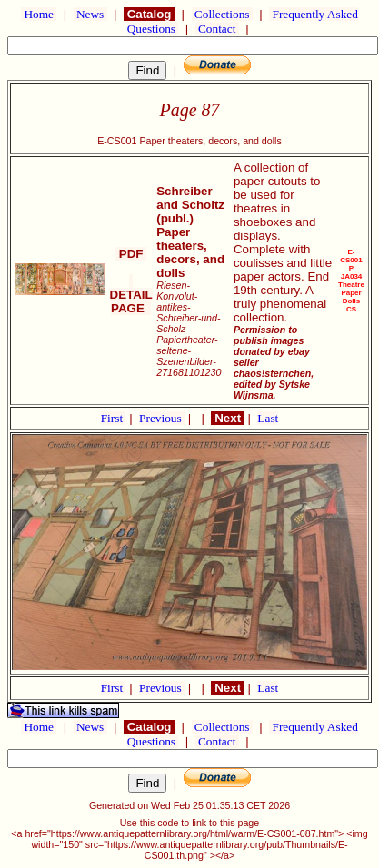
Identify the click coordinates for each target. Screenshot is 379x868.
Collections (222, 14)
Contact (217, 29)
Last (268, 418)
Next (227, 418)
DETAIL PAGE (131, 295)
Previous (162, 418)
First (114, 418)
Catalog (149, 14)
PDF (131, 254)
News (90, 14)
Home (39, 14)
